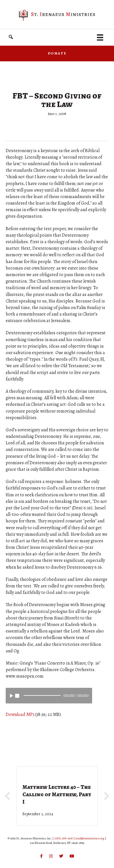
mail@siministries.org (90, 838)
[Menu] (100, 37)
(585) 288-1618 (64, 838)
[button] (11, 37)
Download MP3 (20, 714)
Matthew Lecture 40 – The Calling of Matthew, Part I (57, 794)
